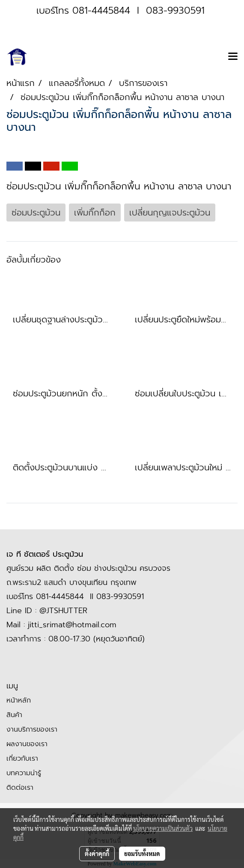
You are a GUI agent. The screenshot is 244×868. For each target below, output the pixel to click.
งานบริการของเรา (32, 729)
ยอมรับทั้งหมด (142, 853)
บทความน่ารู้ (24, 773)
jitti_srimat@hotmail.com (72, 625)
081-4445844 (101, 10)
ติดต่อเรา (20, 788)
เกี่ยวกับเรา (22, 759)
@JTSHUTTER (63, 611)
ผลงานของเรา (27, 744)
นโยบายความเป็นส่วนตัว (163, 828)
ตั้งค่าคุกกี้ (97, 853)
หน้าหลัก (19, 700)
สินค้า (14, 715)
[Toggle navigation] (233, 57)
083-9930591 (175, 10)
